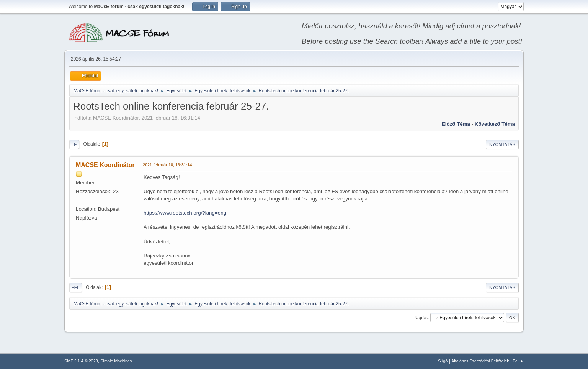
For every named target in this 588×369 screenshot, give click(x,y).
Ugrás (421, 318)
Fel (76, 287)
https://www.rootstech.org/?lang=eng (185, 213)
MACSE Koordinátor (105, 165)
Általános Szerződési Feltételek (480, 361)
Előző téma (456, 124)
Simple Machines (116, 361)
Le (74, 144)
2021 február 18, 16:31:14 (167, 165)
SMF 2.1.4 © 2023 (81, 361)
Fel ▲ (518, 361)
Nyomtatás (502, 144)
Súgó (443, 361)
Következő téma (495, 124)
